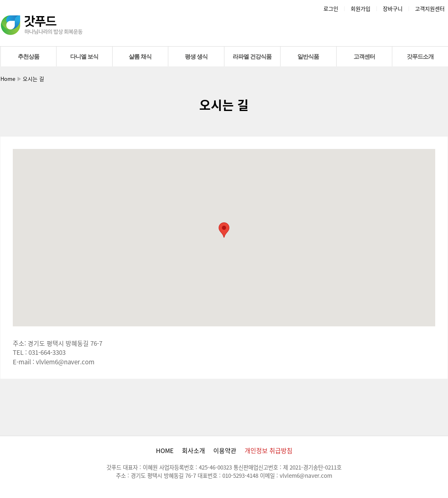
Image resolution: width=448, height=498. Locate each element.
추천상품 (28, 57)
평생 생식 (196, 57)
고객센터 (364, 57)
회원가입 (361, 8)
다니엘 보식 (84, 57)
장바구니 (393, 8)
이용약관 (225, 451)
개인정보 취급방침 (269, 451)
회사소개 (193, 451)
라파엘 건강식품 (252, 57)
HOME (165, 451)
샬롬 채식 (140, 57)
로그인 (331, 8)
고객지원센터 (430, 8)
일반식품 (308, 57)
